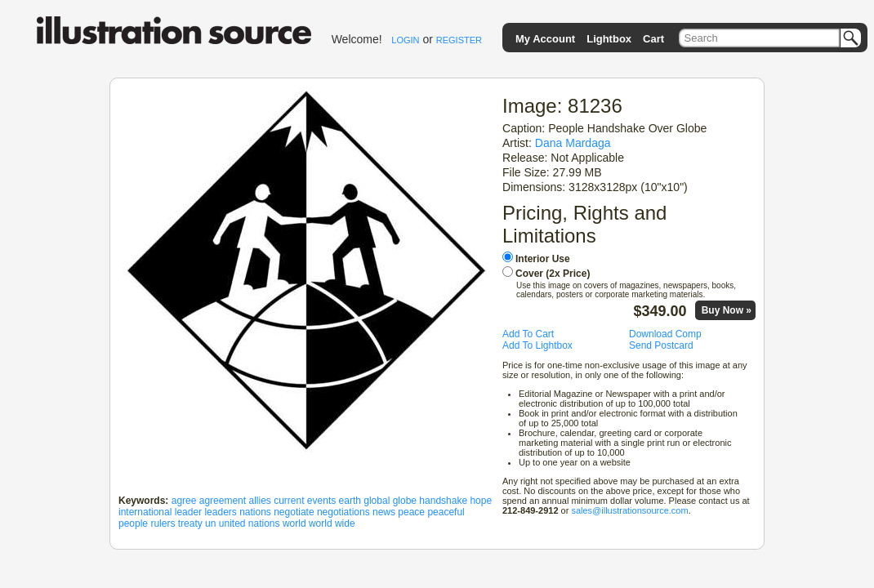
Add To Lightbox (537, 345)
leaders (220, 512)
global (377, 501)
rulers (163, 523)
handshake (443, 501)
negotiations (343, 512)
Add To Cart (528, 334)
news (384, 512)
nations (255, 512)
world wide (332, 523)
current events (305, 501)
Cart (653, 39)
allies (259, 501)
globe (405, 501)
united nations (250, 523)
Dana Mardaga (573, 143)
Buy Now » (727, 310)
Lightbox (609, 39)
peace (411, 512)
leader (188, 512)
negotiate (294, 512)
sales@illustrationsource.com (629, 510)
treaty (190, 523)
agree (184, 501)
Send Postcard (661, 345)
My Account (545, 39)
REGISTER (459, 40)
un (210, 523)
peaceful (446, 512)
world (294, 523)
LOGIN (405, 40)
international (145, 512)
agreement (223, 501)
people (133, 523)
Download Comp (665, 334)
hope (481, 501)
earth (350, 501)
